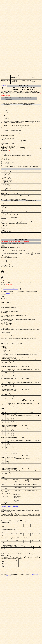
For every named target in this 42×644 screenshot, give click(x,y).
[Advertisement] (18, 19)
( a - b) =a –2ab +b (24, 222)
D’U (32, 88)
